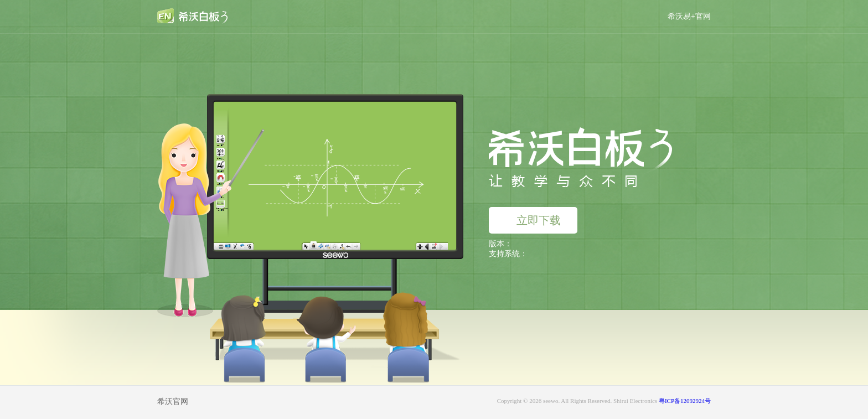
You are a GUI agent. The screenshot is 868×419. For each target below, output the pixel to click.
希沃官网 (173, 402)
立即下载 (530, 220)
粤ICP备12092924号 (685, 401)
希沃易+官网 (689, 16)
